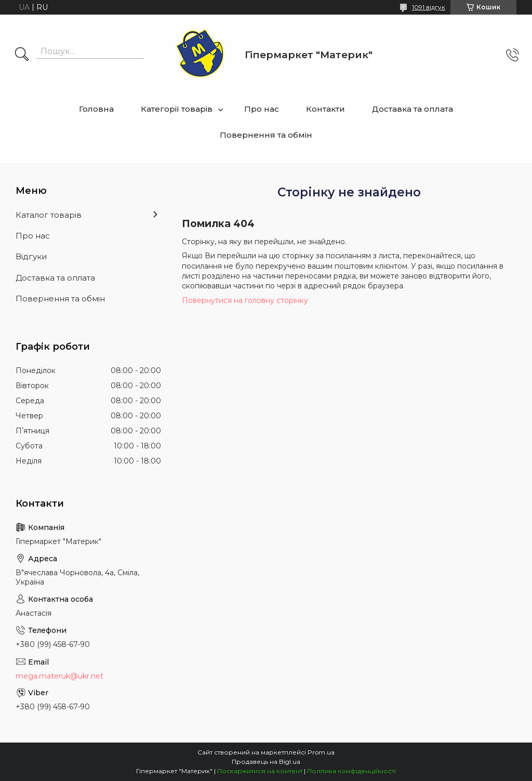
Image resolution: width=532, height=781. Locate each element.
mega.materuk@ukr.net (59, 676)
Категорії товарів (177, 109)
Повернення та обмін (266, 135)
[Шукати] (22, 55)
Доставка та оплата (413, 109)
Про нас (262, 109)
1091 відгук (429, 7)
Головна (96, 109)
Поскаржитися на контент (260, 771)
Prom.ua (321, 752)
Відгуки (31, 256)
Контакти (325, 109)
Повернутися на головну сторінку (245, 300)
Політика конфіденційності (351, 771)
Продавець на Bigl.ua (266, 762)
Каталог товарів (49, 215)
